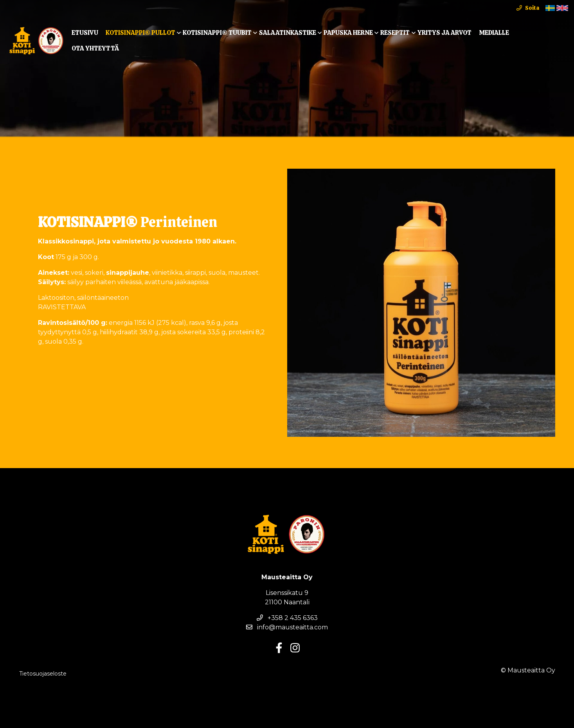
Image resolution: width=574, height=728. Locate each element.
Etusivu (85, 33)
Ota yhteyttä (95, 48)
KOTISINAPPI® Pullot (140, 33)
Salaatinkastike (288, 33)
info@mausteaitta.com (287, 627)
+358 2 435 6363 (287, 618)
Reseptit (395, 33)
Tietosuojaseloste (43, 674)
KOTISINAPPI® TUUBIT (217, 33)
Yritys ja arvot (444, 33)
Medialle (494, 33)
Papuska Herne (348, 33)
